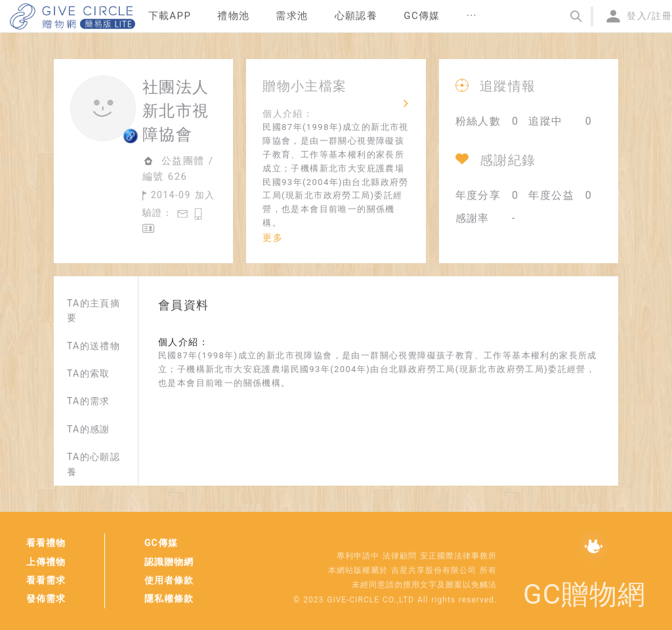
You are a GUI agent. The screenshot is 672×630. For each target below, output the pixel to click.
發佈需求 (46, 598)
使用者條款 (169, 580)
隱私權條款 (169, 598)
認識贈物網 (169, 562)
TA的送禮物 (94, 346)
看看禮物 (46, 543)
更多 (273, 238)
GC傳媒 (161, 543)
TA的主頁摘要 (94, 310)
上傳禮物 (46, 562)
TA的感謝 (89, 429)
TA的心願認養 (94, 464)
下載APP (170, 16)
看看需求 (46, 580)
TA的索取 (89, 373)
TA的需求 (89, 401)
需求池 (292, 16)
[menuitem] (170, 16)
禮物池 (233, 16)
